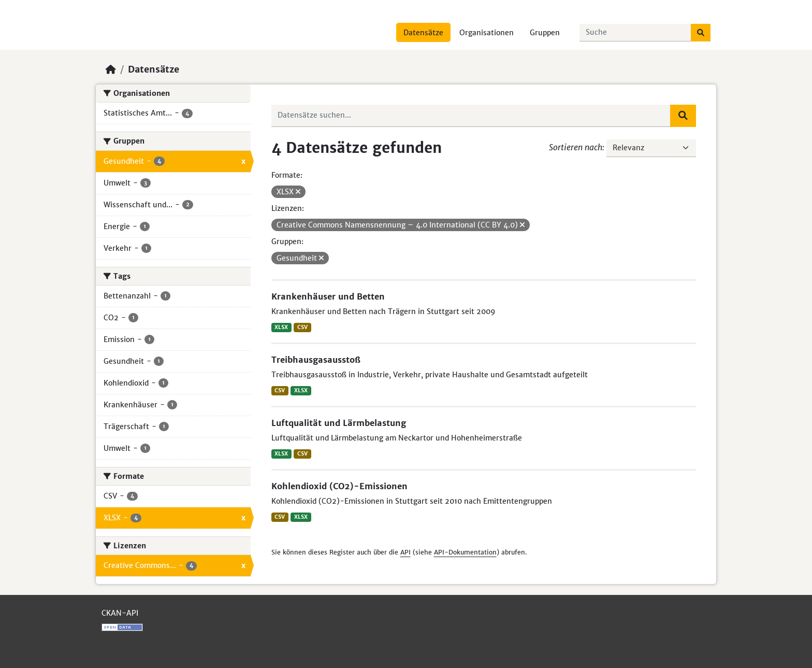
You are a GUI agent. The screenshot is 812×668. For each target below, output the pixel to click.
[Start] (111, 69)
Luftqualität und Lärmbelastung (339, 423)
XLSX (281, 327)
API (405, 552)
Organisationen (487, 33)
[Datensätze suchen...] (635, 33)
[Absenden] (701, 33)
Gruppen (545, 33)
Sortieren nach (576, 147)
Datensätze (423, 33)
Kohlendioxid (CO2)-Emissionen (339, 486)
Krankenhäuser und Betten (328, 296)
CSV (302, 327)
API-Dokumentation (465, 552)
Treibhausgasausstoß (316, 360)
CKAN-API (120, 613)
